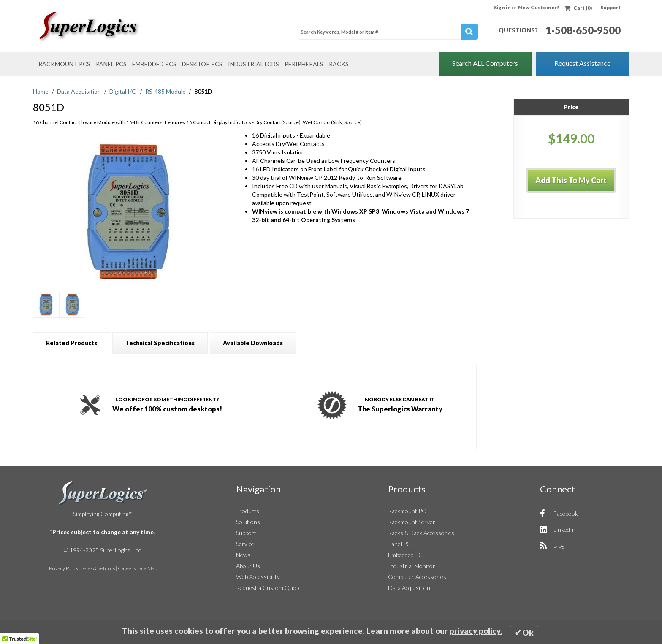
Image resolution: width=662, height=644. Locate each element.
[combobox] (388, 32)
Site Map (148, 568)
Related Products (72, 343)
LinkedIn (564, 529)
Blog (559, 545)
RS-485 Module (166, 91)
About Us (248, 566)
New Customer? (539, 7)
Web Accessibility (258, 577)
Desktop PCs (202, 64)
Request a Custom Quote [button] (269, 588)
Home (41, 91)
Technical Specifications (160, 343)
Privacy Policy (64, 568)
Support (610, 7)
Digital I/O (124, 91)
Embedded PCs (154, 64)
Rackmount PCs (64, 64)
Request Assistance (582, 63)
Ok (528, 633)
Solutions (248, 522)
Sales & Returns (98, 568)
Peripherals (304, 64)
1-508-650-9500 (583, 30)
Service (245, 544)
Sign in (503, 7)
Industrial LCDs (254, 64)
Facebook (566, 513)
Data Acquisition (80, 91)
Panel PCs (111, 64)
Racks (339, 64)
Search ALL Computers (485, 63)
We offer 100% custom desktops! (167, 404)
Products (248, 511)
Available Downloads (253, 343)
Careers (127, 568)
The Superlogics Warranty (400, 404)
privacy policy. (476, 631)
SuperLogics (103, 493)
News (243, 555)
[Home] (105, 27)
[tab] (72, 343)
